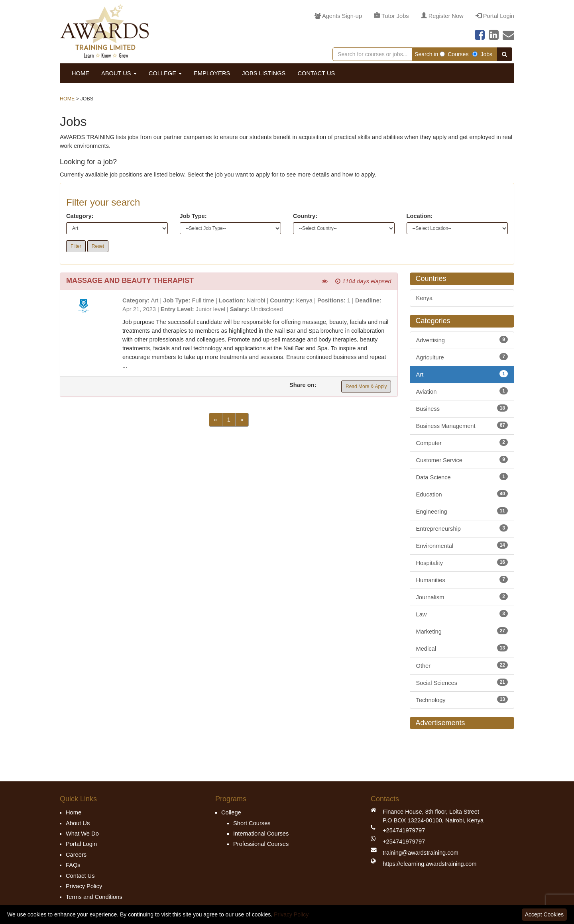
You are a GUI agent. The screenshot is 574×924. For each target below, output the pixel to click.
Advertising (462, 340)
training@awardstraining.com (421, 853)
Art (462, 374)
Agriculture (462, 357)
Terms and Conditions (94, 897)
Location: (420, 216)
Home (81, 73)
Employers (212, 73)
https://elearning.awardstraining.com (430, 864)
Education (462, 494)
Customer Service (462, 460)
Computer (462, 442)
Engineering (462, 511)
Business (462, 408)
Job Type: (193, 216)
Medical (462, 648)
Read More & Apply (366, 386)
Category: (80, 216)
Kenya (425, 298)
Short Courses (252, 823)
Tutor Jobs (391, 16)
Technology (462, 699)
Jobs (482, 54)
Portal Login (495, 16)
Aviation (462, 391)
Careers (76, 855)
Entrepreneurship (462, 528)
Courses (454, 54)
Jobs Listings (264, 73)
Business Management (462, 425)
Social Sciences (462, 682)
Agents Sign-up (338, 16)
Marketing (462, 631)
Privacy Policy (84, 886)
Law (462, 614)
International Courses (261, 834)
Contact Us (316, 73)
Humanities (462, 580)
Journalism (462, 597)
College (165, 73)
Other (462, 665)
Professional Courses (261, 844)
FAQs (73, 865)
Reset (98, 246)
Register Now (442, 16)
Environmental (462, 545)
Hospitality (462, 562)
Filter (76, 246)
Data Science (462, 477)
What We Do (82, 834)
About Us (119, 73)
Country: (305, 216)
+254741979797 (404, 830)
